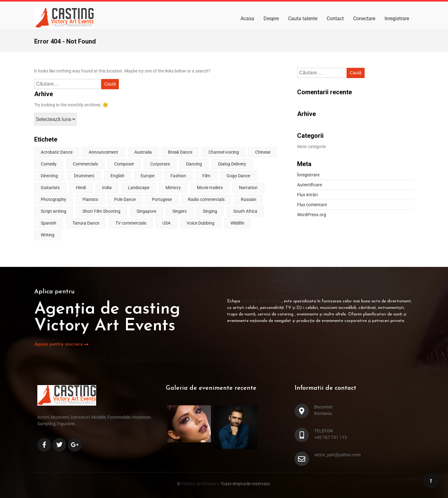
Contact (335, 19)
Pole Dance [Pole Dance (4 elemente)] (125, 199)
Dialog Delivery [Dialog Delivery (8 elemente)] (232, 164)
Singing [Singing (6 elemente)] (210, 211)
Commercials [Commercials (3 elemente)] (85, 164)
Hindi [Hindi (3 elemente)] (81, 188)
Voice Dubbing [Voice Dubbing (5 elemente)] (201, 223)
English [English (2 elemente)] (117, 176)
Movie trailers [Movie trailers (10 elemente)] (210, 188)
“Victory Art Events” (261, 301)
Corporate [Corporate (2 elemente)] (160, 164)
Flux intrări (307, 195)
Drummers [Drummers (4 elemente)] (84, 176)
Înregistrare (308, 175)
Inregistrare (397, 19)
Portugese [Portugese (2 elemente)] (162, 199)
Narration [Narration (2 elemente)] (248, 188)
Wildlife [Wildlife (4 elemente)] (237, 223)
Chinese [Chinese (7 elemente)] (263, 152)
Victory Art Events (198, 484)
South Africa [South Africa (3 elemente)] (245, 211)
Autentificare (310, 185)
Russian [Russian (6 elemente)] (249, 199)
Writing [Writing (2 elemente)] (48, 235)
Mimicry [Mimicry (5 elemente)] (173, 188)
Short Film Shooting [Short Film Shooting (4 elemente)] (101, 211)
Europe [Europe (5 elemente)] (147, 176)
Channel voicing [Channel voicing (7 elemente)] (224, 152)
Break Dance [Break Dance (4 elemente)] (180, 152)
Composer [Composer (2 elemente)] (124, 164)
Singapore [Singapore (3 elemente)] (146, 211)
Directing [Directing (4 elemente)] (49, 176)
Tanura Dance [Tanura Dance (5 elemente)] (86, 223)
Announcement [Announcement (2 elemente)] (103, 152)
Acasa (247, 19)
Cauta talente (303, 19)
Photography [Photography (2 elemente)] (54, 199)
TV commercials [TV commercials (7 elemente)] (131, 223)
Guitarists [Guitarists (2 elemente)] (50, 188)
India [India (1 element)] (107, 188)
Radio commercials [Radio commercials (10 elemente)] (206, 199)
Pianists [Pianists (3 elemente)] (90, 199)
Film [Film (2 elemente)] (206, 176)
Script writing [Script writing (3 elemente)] (54, 211)
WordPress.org (312, 215)
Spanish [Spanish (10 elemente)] (49, 223)
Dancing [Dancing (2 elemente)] (194, 164)
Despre (271, 19)
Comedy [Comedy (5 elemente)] (49, 164)
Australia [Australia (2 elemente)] (143, 152)
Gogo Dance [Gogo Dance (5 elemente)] (238, 176)
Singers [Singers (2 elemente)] (180, 211)
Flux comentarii (312, 205)
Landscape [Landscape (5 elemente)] (139, 188)
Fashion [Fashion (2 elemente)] (178, 176)
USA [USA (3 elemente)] (166, 223)
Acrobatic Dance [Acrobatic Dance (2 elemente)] (57, 152)
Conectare (364, 19)
